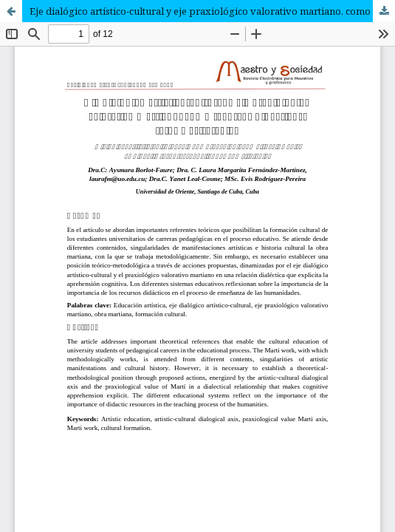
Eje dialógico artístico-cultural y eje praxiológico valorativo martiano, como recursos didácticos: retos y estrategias (212, 11)
